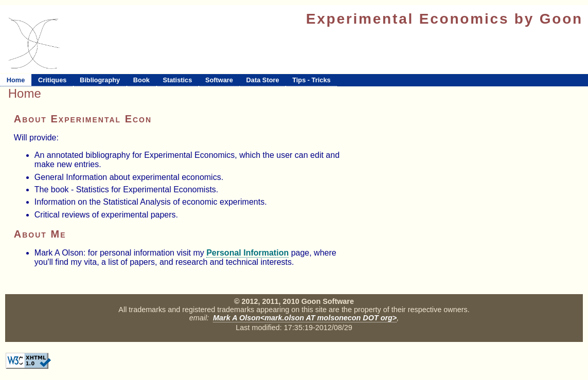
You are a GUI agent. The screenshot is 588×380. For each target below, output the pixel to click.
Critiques (52, 80)
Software (219, 80)
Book (141, 80)
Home (16, 80)
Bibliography (100, 80)
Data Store (263, 80)
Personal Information (247, 253)
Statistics (177, 80)
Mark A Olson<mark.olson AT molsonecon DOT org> (305, 318)
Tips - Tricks (311, 80)
